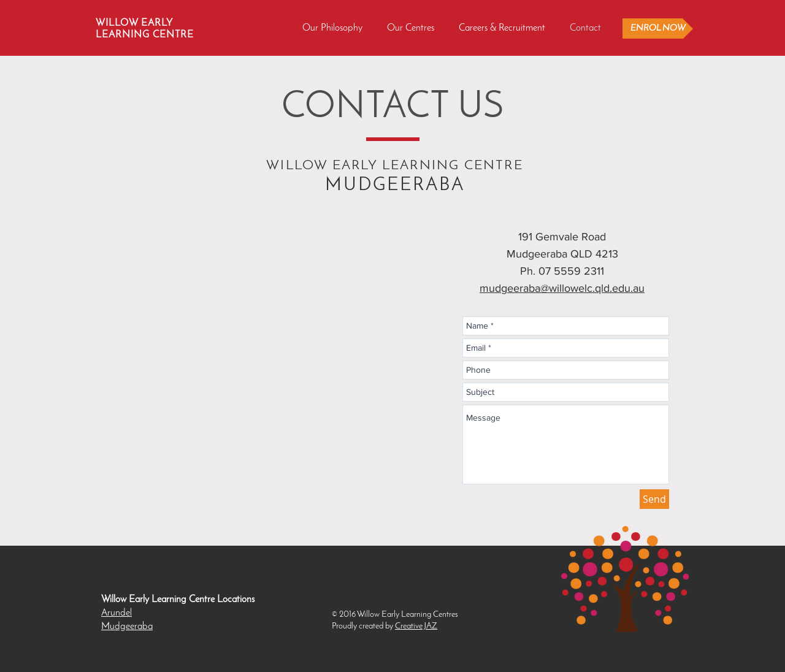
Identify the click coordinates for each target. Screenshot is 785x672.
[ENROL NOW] (658, 29)
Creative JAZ (416, 626)
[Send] (654, 499)
